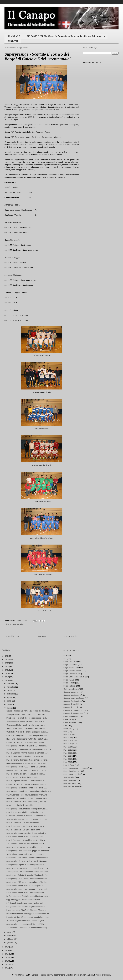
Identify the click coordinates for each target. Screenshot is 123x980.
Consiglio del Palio (71, 716)
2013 (7, 961)
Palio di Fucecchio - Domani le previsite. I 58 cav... (26, 840)
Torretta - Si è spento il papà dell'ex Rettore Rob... (26, 728)
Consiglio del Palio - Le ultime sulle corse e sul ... (26, 725)
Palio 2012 (68, 741)
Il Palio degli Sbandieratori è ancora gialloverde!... (26, 903)
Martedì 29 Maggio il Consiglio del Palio (22, 777)
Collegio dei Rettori (71, 689)
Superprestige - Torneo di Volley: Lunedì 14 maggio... (28, 861)
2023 (7, 663)
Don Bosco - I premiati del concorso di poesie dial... (27, 718)
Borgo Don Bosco (70, 665)
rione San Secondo (71, 786)
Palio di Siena (69, 765)
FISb (65, 726)
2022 (7, 666)
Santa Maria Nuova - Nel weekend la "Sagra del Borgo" (28, 847)
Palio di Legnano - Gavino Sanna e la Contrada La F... (28, 753)
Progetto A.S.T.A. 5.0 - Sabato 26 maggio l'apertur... (27, 784)
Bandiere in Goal (70, 662)
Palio (65, 732)
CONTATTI (13, 41)
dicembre (11, 683)
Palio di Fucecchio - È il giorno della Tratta (23, 830)
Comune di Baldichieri (72, 704)
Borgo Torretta (69, 683)
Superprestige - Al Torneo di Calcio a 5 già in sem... (27, 746)
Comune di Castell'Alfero (73, 710)
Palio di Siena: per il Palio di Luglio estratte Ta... (25, 756)
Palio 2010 (68, 735)
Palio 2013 (68, 744)
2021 (7, 670)
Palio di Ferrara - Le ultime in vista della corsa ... (26, 774)
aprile (9, 932)
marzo (10, 935)
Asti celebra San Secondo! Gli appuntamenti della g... (28, 928)
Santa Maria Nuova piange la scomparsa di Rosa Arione (29, 749)
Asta (65, 655)
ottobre (10, 690)
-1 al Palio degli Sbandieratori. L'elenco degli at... (26, 921)
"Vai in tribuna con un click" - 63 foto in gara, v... (25, 886)
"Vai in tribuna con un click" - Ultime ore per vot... (26, 854)
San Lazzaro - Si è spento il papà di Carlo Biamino (26, 882)
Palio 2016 (68, 753)
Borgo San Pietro (70, 674)
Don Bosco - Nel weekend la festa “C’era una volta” (27, 798)
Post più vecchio (70, 636)
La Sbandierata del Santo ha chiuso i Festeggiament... (28, 896)
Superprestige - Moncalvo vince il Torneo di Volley (26, 833)
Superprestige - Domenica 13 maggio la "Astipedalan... (28, 889)
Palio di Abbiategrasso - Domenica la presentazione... (28, 735)
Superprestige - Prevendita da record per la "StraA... (27, 809)
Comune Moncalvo (71, 692)
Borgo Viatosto (69, 686)
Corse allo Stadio (70, 723)
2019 (7, 677)
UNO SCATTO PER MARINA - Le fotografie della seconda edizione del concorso (65, 36)
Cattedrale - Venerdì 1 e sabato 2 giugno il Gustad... (27, 732)
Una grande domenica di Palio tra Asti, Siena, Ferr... (27, 763)
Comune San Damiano (73, 701)
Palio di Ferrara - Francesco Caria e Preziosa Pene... (27, 760)
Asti (65, 658)
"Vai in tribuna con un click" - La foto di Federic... (26, 837)
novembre (11, 687)
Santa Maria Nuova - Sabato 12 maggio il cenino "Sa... (28, 868)
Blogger (107, 975)
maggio (10, 708)
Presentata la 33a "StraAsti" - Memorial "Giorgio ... (26, 910)
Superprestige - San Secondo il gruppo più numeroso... (28, 851)
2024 (7, 659)
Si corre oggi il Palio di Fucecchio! (20, 805)
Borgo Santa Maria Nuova (74, 677)
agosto (10, 697)
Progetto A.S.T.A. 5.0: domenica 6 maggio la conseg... (28, 917)
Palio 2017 (68, 756)
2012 (7, 964)
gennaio (10, 942)
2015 (7, 954)
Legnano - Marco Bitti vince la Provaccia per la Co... (27, 770)
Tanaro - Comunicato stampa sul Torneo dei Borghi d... (28, 711)
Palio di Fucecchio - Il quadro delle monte (23, 823)
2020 (7, 673)
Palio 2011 (68, 738)
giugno (10, 704)
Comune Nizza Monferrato (74, 698)
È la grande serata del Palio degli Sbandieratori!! (26, 907)
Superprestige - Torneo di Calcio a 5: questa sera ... (27, 714)
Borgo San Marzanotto (72, 671)
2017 (7, 947)
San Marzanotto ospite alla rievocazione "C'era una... (27, 795)
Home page (42, 636)
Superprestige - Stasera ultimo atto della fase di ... (26, 721)
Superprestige (18, 624)
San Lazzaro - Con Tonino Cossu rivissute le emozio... (28, 858)
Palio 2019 (68, 762)
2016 (7, 950)
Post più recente (13, 636)
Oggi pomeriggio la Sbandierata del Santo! (23, 900)
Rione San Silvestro (71, 771)
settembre (11, 694)
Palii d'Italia (68, 729)
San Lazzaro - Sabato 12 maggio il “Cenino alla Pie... (27, 875)
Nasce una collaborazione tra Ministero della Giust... (27, 739)
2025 (7, 656)
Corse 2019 (68, 719)
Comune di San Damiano (73, 713)
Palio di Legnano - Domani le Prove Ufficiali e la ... (26, 781)
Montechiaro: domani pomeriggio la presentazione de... (28, 914)
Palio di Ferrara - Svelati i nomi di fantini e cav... (25, 812)
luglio (9, 701)
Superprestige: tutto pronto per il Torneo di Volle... (26, 924)
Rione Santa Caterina (72, 774)
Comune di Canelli (71, 707)
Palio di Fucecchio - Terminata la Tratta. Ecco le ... (26, 826)
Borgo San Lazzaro (71, 668)
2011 (7, 968)
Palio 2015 (68, 750)
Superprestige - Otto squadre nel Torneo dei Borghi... (27, 819)
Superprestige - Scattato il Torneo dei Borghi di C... (27, 788)
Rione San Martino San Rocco (75, 768)
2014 (7, 957)
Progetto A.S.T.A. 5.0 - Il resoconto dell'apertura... (26, 742)
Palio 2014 (68, 747)
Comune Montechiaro (72, 695)
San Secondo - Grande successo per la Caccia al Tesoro (29, 791)
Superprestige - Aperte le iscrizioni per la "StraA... (26, 865)
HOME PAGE (14, 36)
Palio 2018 (68, 759)
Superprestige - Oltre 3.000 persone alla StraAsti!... (27, 767)
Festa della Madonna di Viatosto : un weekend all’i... (27, 816)
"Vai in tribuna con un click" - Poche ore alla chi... (26, 893)
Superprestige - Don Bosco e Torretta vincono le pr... (27, 879)
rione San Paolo (70, 783)
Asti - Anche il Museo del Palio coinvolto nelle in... (26, 844)
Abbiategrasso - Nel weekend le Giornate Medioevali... (28, 872)
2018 (7, 680)
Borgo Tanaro (69, 680)
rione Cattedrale (70, 780)
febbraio (10, 939)
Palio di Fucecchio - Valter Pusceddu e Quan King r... (27, 802)
